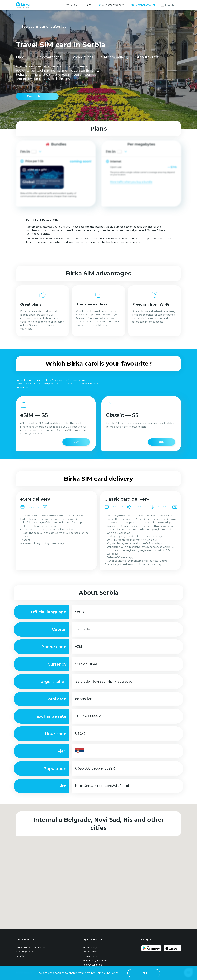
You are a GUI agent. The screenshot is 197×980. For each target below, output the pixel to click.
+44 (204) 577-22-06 (26, 952)
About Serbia (148, 57)
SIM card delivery (115, 57)
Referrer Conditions (92, 965)
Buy (76, 442)
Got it (144, 973)
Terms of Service (91, 956)
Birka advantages (47, 57)
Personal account (145, 5)
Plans (88, 5)
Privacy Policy (90, 952)
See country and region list (44, 27)
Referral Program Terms (95, 960)
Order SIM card (37, 96)
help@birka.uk (23, 956)
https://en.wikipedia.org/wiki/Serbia (103, 786)
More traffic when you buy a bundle (131, 182)
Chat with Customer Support (31, 947)
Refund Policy (90, 947)
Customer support (113, 5)
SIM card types (81, 57)
